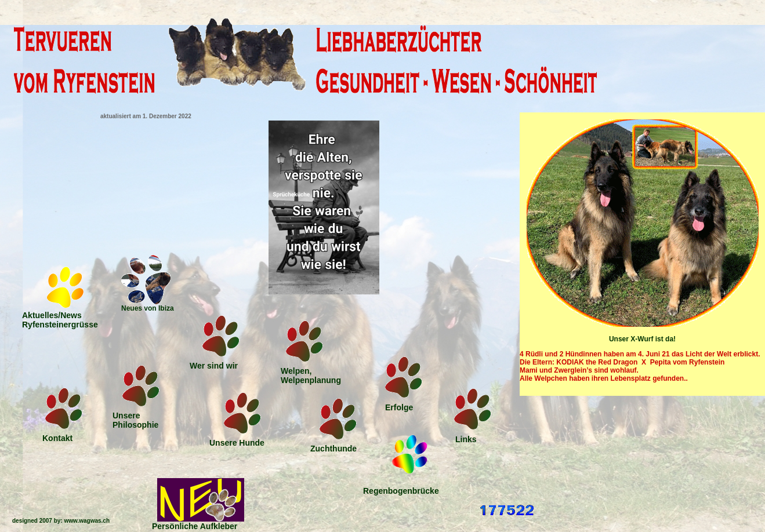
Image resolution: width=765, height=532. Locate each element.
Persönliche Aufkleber (195, 526)
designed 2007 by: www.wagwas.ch (61, 521)
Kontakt (57, 438)
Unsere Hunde (237, 443)
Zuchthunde (333, 449)
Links (466, 439)
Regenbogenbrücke (401, 491)
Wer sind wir (214, 366)
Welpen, (311, 376)
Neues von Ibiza (148, 308)
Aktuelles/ (60, 320)
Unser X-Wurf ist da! (642, 339)
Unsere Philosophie (135, 420)
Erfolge (399, 407)
